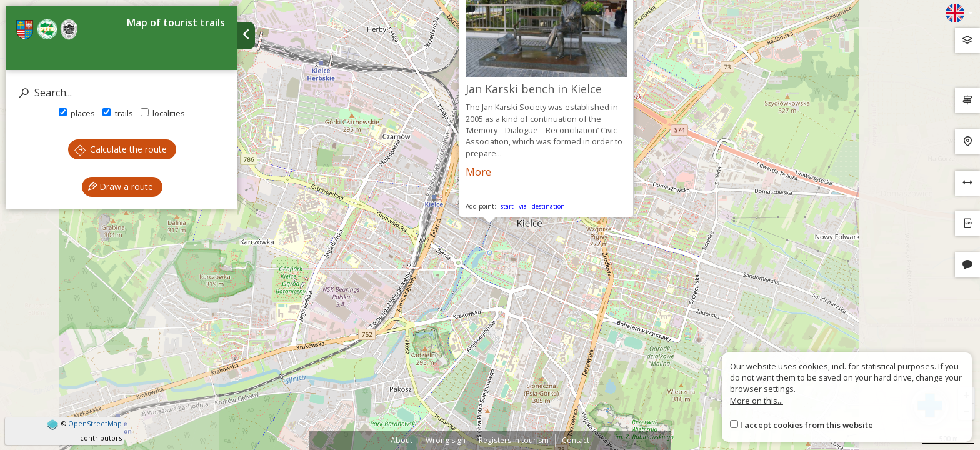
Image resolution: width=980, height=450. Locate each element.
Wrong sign (446, 440)
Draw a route (121, 187)
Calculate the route (121, 149)
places (77, 113)
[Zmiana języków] (959, 13)
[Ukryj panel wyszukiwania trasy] (246, 36)
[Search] (122, 93)
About (402, 440)
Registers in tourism (514, 440)
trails (117, 113)
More (478, 172)
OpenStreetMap (95, 423)
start (507, 206)
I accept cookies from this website (807, 425)
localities (163, 113)
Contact (576, 440)
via (523, 206)
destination (548, 206)
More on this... (757, 401)
